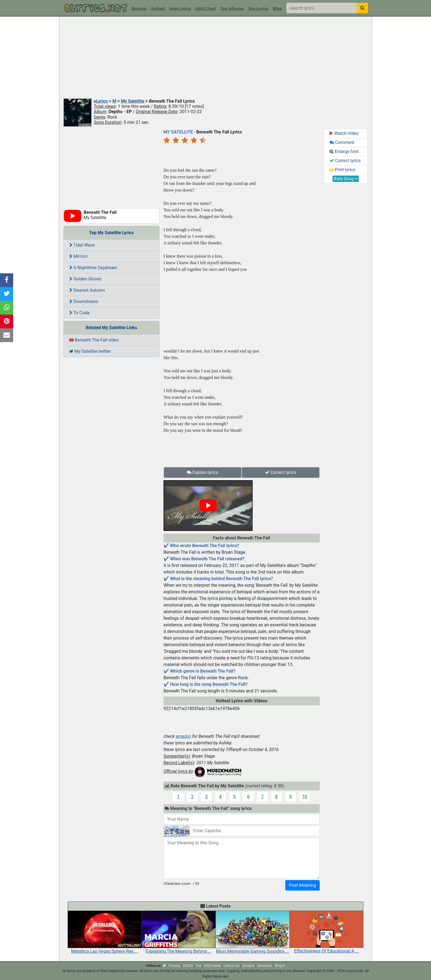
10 (305, 797)
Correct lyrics (281, 472)
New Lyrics (180, 8)
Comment (342, 142)
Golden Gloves (85, 279)
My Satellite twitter (90, 351)
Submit (158, 8)
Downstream (84, 301)
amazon (183, 736)
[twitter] (164, 966)
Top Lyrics (258, 8)
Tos (199, 966)
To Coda (79, 313)
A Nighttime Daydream (93, 268)
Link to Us (232, 966)
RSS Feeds (212, 966)
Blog (277, 8)
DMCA (188, 966)
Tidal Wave (82, 245)
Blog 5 (280, 966)
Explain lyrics (202, 472)
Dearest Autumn (87, 290)
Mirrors (78, 256)
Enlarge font (344, 151)
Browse (139, 8)
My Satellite (133, 101)
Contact (248, 966)
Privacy (175, 966)
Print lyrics (342, 170)
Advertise (265, 966)
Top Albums (232, 8)
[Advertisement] (215, 58)
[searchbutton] (362, 8)
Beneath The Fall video (94, 340)
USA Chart (206, 8)
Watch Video (344, 133)
